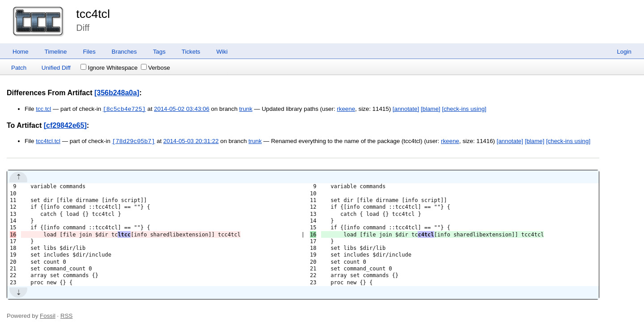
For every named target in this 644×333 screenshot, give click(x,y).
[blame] (431, 109)
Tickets (191, 52)
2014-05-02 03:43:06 (182, 109)
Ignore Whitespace (109, 68)
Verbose (155, 68)
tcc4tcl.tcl (48, 141)
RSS (66, 316)
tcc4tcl (93, 14)
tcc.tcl (43, 109)
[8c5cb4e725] (124, 109)
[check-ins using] (464, 109)
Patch (19, 68)
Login (624, 52)
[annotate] (406, 109)
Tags (159, 52)
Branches (124, 52)
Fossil (48, 316)
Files (89, 52)
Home (21, 52)
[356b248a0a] (117, 93)
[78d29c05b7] (134, 141)
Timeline (56, 52)
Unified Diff (56, 68)
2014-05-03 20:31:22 (191, 141)
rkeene (346, 109)
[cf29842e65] (65, 125)
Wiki (222, 52)
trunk (246, 109)
